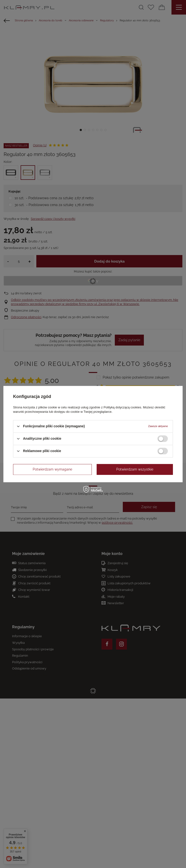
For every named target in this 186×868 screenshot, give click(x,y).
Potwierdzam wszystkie (135, 469)
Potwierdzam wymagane (52, 469)
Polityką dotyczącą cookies (122, 407)
